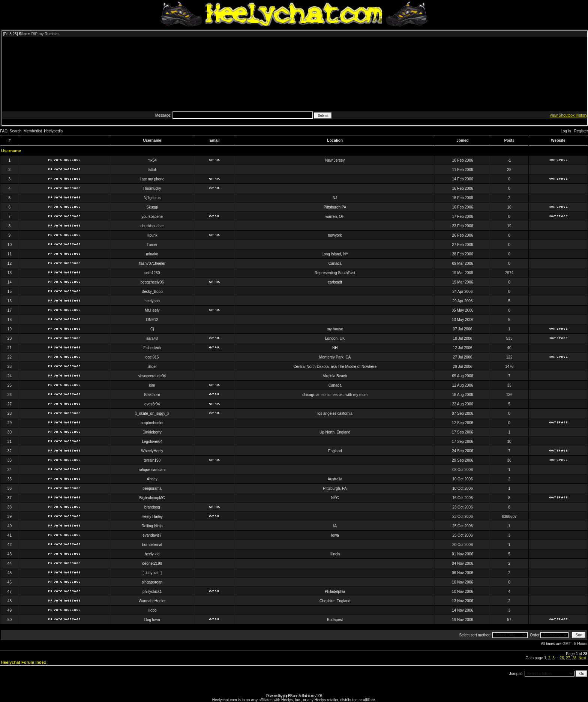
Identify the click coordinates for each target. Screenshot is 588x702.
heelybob (152, 301)
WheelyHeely (152, 451)
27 (568, 658)
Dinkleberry (152, 432)
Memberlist (33, 131)
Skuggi (152, 207)
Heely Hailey (152, 517)
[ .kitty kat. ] (152, 573)
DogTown (152, 620)
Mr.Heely (152, 310)
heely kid (152, 554)
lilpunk (152, 235)
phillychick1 (152, 592)
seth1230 (152, 273)
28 (574, 658)
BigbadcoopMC (152, 498)
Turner (152, 245)
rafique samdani (152, 470)
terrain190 (152, 460)
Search (16, 131)
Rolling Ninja (152, 526)
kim (152, 385)
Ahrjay (152, 479)
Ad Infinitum (306, 696)
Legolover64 (152, 442)
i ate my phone (152, 179)
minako (152, 254)
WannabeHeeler (152, 601)
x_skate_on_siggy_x (152, 413)
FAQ (4, 131)
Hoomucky (152, 188)
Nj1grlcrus (152, 198)
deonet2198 (152, 563)
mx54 (152, 160)
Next (583, 658)
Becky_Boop (152, 292)
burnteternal (152, 545)
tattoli (152, 170)
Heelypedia (53, 131)
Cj (152, 329)
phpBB (287, 696)
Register (581, 131)
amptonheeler (152, 423)
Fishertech (152, 348)
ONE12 (152, 320)
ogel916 (152, 357)
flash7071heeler (152, 263)
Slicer (152, 367)
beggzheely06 (152, 282)
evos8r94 (152, 404)
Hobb (152, 610)
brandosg (152, 507)
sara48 (152, 338)
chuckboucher (152, 226)
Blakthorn (152, 395)
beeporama (152, 488)
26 (562, 658)
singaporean (152, 582)
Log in (566, 131)
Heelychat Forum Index (23, 662)
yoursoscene (152, 217)
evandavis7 (152, 535)
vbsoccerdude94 (152, 376)
